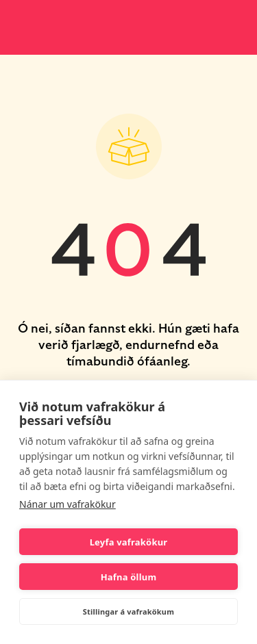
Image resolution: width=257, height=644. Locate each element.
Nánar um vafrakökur (68, 504)
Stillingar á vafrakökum (128, 611)
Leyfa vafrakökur (129, 542)
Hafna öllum (129, 577)
